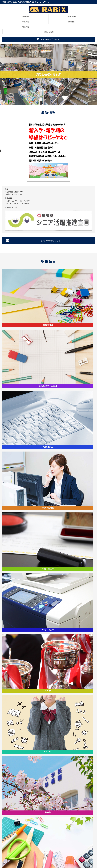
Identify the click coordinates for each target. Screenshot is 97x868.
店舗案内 (25, 27)
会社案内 (72, 22)
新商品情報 (72, 17)
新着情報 (25, 17)
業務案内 (25, 22)
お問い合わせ (49, 32)
